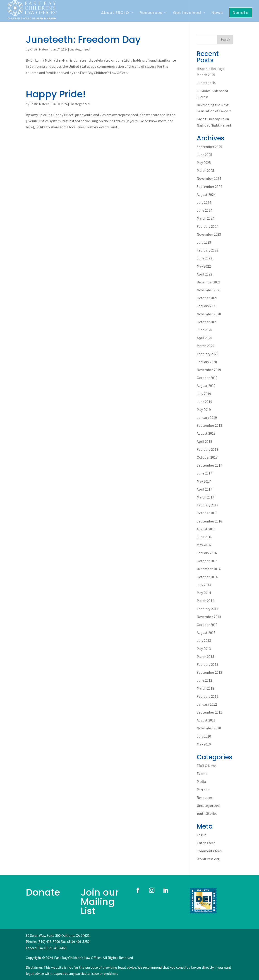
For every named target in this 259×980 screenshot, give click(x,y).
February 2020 (207, 354)
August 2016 (206, 529)
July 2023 (204, 242)
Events (202, 774)
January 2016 (207, 553)
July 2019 (204, 394)
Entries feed (206, 843)
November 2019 (209, 370)
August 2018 (206, 433)
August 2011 (206, 720)
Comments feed (209, 851)
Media (201, 781)
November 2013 (209, 617)
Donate (241, 13)
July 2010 (204, 736)
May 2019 (204, 410)
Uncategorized (80, 49)
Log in (201, 835)
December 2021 (209, 282)
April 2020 (204, 338)
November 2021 (209, 290)
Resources (151, 13)
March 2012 (205, 688)
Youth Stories (207, 813)
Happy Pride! (56, 94)
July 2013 (204, 640)
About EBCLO (115, 13)
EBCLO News (207, 766)
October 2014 (207, 577)
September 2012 (209, 672)
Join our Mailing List (100, 902)
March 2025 (205, 170)
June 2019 (204, 402)
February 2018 (207, 449)
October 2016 (207, 513)
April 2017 (204, 489)
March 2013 (205, 657)
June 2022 (204, 258)
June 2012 (204, 680)
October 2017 (207, 457)
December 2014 (209, 569)
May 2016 (204, 545)
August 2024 (206, 194)
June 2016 (204, 537)
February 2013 (207, 664)
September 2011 (209, 712)
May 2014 (204, 593)
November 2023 (209, 234)
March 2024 (205, 218)
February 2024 (207, 226)
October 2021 (207, 298)
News (217, 13)
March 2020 (205, 346)
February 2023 (207, 250)
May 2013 (204, 649)
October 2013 (207, 625)
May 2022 (204, 266)
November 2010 (209, 728)
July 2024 (204, 202)
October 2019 (207, 378)
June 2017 (204, 473)
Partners (204, 790)
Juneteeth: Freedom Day (83, 40)
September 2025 (209, 147)
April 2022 (204, 274)
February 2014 (207, 609)
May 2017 (204, 481)
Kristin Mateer (39, 49)
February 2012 (207, 696)
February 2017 (207, 505)
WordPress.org (208, 859)
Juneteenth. (206, 83)
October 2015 (207, 561)
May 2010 (204, 744)
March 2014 (205, 601)
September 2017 (209, 465)
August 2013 (206, 633)
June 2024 (204, 210)
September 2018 (209, 425)
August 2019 (206, 386)
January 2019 (207, 417)
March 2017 (205, 497)
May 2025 (204, 163)
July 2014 (204, 585)
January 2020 (207, 362)
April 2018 (204, 441)
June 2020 (204, 330)
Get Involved (187, 13)
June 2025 (204, 155)
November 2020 (209, 314)
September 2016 (209, 521)
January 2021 (207, 306)
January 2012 (207, 704)
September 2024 (209, 187)
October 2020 (207, 322)
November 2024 (209, 178)
